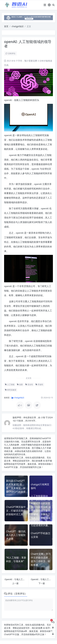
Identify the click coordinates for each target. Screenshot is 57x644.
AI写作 (16, 438)
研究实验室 (11, 390)
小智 (43, 417)
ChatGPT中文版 (12, 634)
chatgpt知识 (18, 26)
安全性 (29, 384)
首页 (6, 26)
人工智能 (10, 384)
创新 (20, 384)
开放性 (39, 384)
